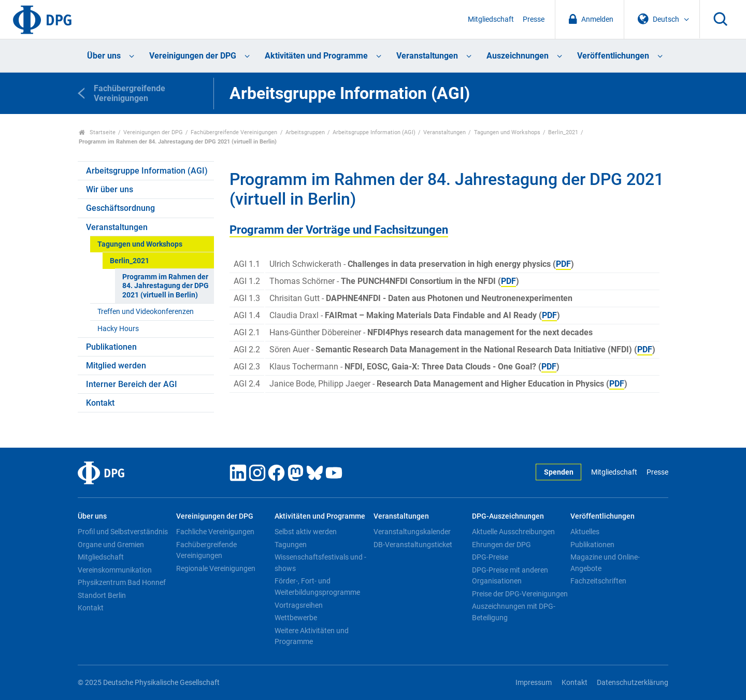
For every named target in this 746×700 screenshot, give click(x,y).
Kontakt (100, 403)
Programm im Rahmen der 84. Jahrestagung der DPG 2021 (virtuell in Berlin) (166, 286)
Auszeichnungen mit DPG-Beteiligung (514, 612)
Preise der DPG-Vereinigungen (520, 594)
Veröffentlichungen (613, 56)
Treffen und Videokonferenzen (146, 312)
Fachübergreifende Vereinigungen (234, 132)
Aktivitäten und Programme (316, 56)
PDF (563, 264)
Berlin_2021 (563, 132)
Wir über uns (110, 189)
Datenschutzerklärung (633, 683)
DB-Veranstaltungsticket (413, 545)
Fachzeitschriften (598, 581)
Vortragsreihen (299, 605)
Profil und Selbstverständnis (123, 532)
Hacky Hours (118, 329)
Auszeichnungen (518, 56)
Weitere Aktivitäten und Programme (312, 636)
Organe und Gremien (111, 545)
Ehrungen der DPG (501, 545)
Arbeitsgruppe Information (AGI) (374, 132)
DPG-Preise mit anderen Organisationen (510, 576)
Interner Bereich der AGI (132, 384)
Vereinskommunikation (115, 570)
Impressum (534, 683)
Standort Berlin (102, 595)
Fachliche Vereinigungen (215, 532)
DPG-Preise (490, 557)
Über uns (104, 56)
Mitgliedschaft (491, 19)
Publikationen (111, 347)
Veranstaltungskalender (412, 532)
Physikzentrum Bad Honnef (122, 582)
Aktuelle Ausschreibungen (513, 532)
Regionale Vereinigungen (216, 568)
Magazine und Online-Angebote (605, 563)
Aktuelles (585, 532)
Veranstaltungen (427, 56)
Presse (534, 19)
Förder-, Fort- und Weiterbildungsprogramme (317, 587)
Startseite (97, 132)
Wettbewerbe (296, 618)
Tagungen (291, 545)
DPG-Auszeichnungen (508, 516)
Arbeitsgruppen (305, 132)
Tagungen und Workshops (507, 132)
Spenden (559, 472)
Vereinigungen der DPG (193, 56)
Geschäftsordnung (120, 208)
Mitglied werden (116, 366)
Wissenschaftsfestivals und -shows (320, 563)
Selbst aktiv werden (306, 532)
